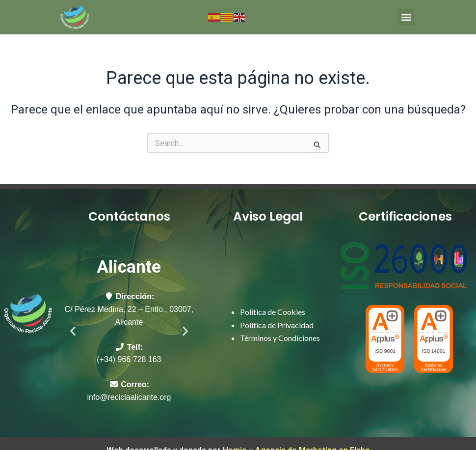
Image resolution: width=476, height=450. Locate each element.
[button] (406, 17)
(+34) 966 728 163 (129, 359)
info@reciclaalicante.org (129, 397)
